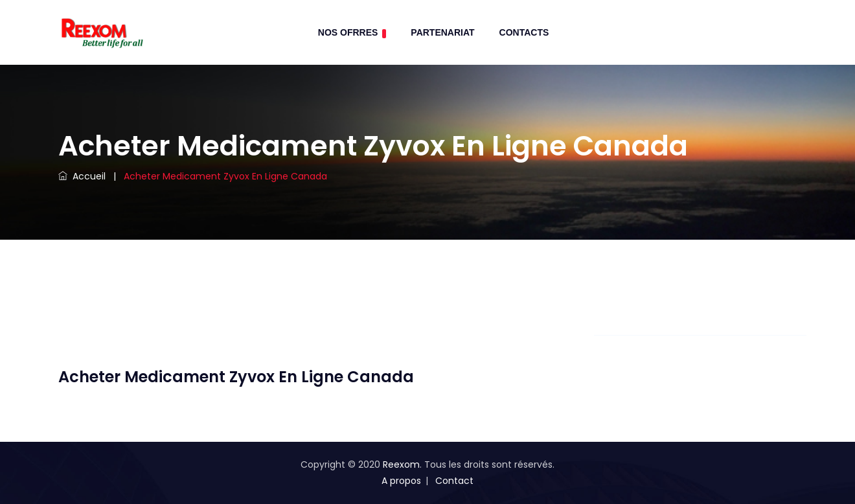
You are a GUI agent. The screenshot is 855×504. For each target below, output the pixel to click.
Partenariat (442, 32)
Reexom (401, 464)
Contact (454, 481)
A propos (401, 481)
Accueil (82, 176)
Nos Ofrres (352, 33)
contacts (524, 32)
